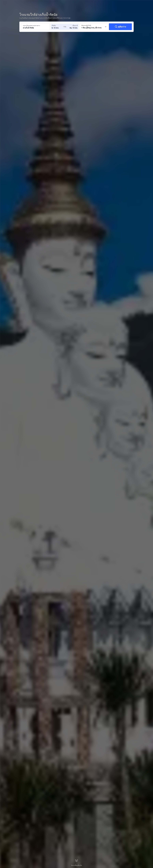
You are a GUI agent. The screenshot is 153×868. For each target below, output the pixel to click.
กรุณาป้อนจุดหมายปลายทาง (31, 26)
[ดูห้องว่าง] (120, 27)
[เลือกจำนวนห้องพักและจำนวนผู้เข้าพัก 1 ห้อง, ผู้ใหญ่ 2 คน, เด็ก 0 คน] (94, 27)
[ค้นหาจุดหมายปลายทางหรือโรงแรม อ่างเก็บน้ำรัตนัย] (35, 27)
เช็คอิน (54, 26)
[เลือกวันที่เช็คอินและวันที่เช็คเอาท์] (58, 27)
